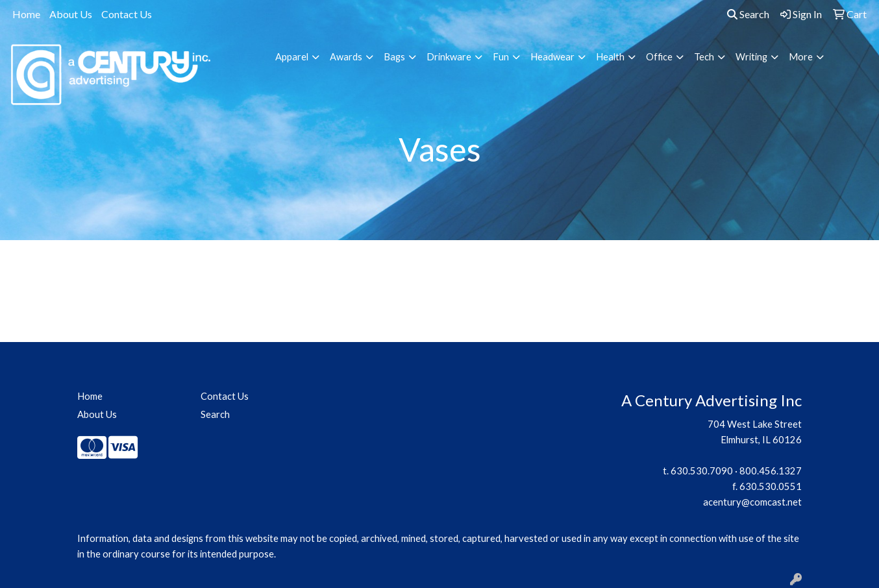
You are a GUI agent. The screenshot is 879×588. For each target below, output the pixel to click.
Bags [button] (394, 57)
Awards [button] (346, 57)
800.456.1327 (771, 471)
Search (748, 14)
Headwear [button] (552, 57)
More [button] (801, 57)
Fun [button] (501, 57)
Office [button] (659, 57)
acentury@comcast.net (752, 502)
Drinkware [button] (449, 57)
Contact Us (127, 14)
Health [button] (610, 57)
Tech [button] (704, 57)
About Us (71, 14)
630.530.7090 (702, 471)
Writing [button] (751, 57)
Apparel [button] (292, 57)
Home (26, 14)
